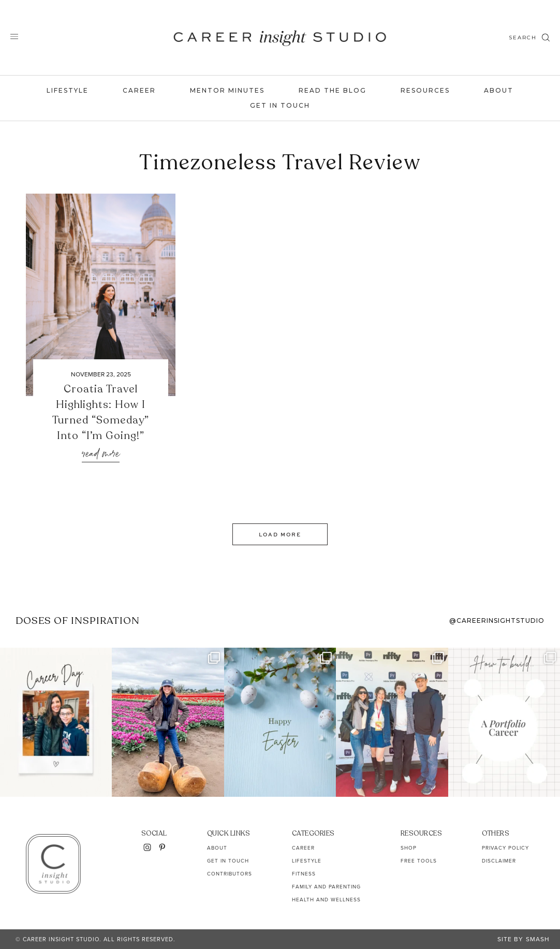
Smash (538, 939)
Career (139, 90)
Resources (425, 90)
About (499, 90)
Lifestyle (68, 90)
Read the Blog (333, 90)
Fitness (304, 874)
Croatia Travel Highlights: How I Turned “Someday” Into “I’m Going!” (101, 412)
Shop (409, 848)
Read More (101, 454)
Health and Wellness (326, 900)
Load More (280, 534)
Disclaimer (499, 861)
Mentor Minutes (227, 90)
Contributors (230, 874)
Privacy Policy (505, 848)
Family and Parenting (326, 887)
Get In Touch (280, 105)
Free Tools (419, 861)
